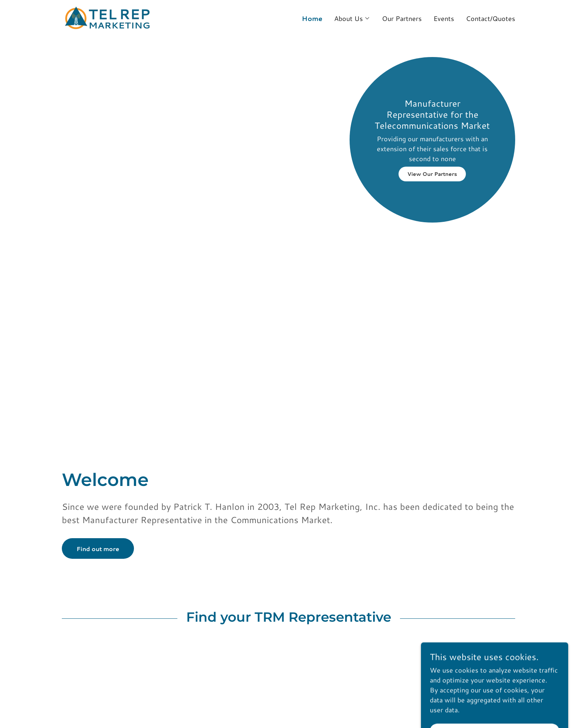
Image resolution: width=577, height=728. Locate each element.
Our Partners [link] (402, 18)
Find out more (98, 549)
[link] (107, 17)
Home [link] (312, 18)
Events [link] (444, 18)
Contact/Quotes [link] (491, 18)
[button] (352, 18)
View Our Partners (432, 174)
